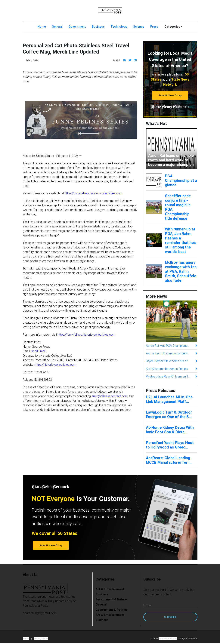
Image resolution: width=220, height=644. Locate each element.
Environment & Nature (111, 600)
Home (43, 27)
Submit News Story (170, 96)
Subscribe (170, 618)
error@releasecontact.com (110, 397)
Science (139, 27)
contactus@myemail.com (40, 614)
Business (98, 27)
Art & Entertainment (110, 590)
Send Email (38, 352)
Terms (26, 639)
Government (77, 27)
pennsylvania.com (168, 639)
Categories (172, 27)
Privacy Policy (41, 639)
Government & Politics (112, 610)
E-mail (147, 606)
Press (154, 27)
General (57, 27)
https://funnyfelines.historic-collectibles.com (93, 194)
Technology (119, 27)
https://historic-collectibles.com (55, 365)
